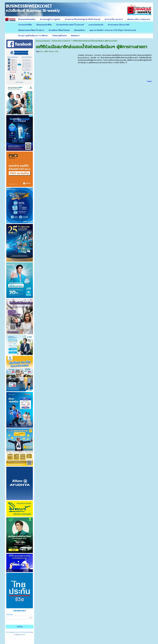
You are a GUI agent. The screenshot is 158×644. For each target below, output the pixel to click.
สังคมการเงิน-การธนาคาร (61, 41)
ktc (41, 51)
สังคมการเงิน (54, 51)
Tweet (149, 81)
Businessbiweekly (43, 41)
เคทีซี (46, 51)
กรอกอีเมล (10, 615)
